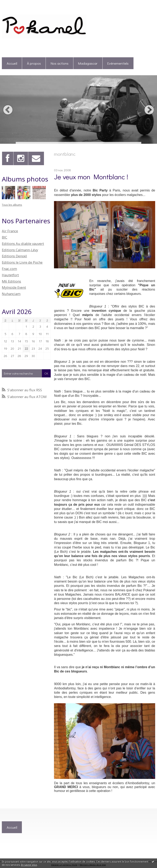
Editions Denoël (14, 256)
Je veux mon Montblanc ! (91, 177)
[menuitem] (12, 63)
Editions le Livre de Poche (22, 262)
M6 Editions (11, 281)
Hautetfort (10, 275)
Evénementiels (118, 63)
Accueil (12, 63)
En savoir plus (29, 865)
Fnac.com (9, 269)
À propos (34, 63)
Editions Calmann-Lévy (20, 250)
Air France (10, 231)
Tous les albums (12, 205)
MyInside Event (14, 287)
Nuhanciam (11, 294)
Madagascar (88, 63)
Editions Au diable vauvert (23, 244)
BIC (4, 237)
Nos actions (60, 63)
